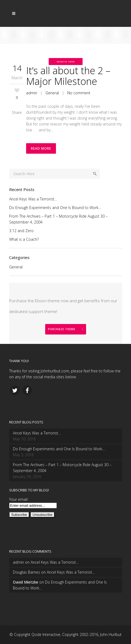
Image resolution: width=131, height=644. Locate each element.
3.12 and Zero (21, 231)
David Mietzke (26, 582)
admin (32, 93)
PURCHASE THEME (66, 329)
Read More (41, 148)
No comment (79, 93)
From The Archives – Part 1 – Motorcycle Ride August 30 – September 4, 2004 (62, 468)
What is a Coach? (24, 239)
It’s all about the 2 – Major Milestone (68, 76)
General (52, 93)
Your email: (19, 499)
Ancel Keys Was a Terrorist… (33, 199)
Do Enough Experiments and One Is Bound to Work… (55, 208)
